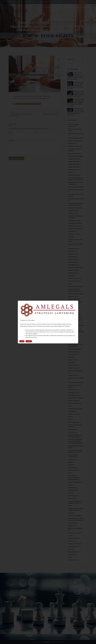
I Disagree (29, 341)
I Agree (22, 341)
